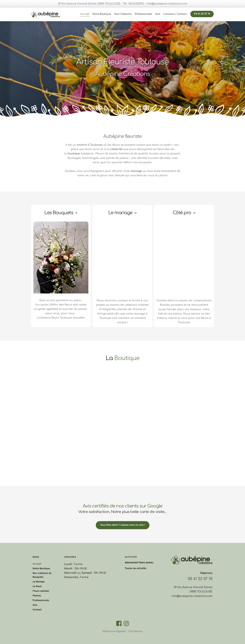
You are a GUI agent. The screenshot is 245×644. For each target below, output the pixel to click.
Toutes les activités (136, 569)
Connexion (135, 631)
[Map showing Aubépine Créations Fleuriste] (150, 398)
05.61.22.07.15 (136, 4)
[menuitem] (85, 14)
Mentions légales (114, 631)
